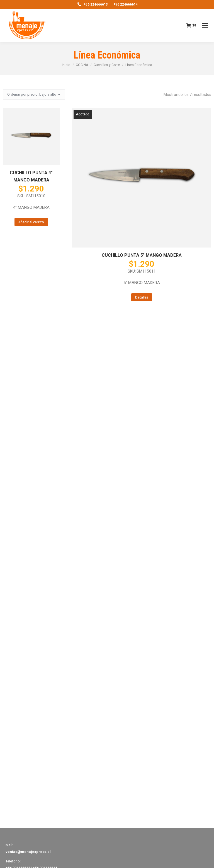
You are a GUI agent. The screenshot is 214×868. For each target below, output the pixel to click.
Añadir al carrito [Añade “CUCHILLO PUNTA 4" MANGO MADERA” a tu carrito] (31, 222)
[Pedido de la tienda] (34, 94)
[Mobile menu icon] (205, 25)
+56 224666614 (126, 4)
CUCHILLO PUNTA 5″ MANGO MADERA (142, 255)
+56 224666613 (92, 4)
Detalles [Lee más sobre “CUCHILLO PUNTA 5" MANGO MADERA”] (142, 297)
